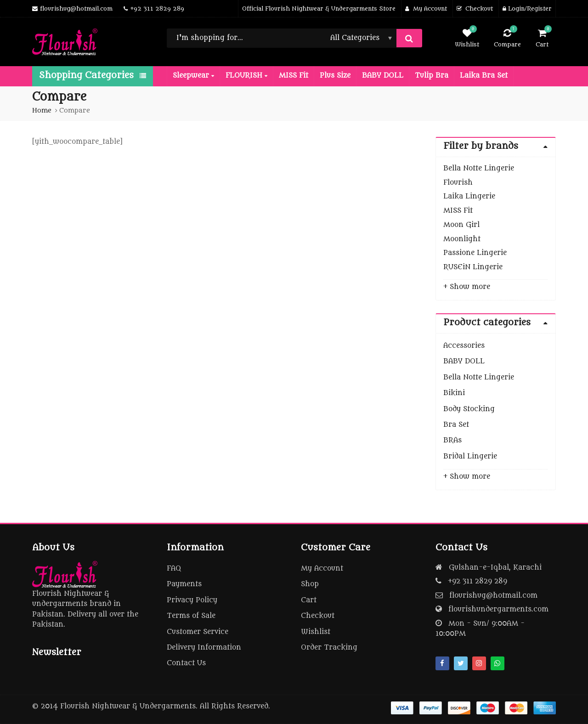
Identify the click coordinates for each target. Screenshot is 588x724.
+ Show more (467, 287)
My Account (322, 568)
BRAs (452, 440)
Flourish (458, 183)
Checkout (318, 616)
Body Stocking (469, 409)
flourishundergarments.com (498, 609)
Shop (310, 584)
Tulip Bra (432, 76)
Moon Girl (461, 225)
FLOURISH (246, 76)
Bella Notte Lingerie (479, 168)
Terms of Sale (191, 616)
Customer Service (198, 632)
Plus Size (335, 76)
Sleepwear (193, 76)
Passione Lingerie (475, 253)
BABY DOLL (383, 76)
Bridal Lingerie (470, 456)
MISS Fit (294, 76)
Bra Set (456, 425)
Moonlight (462, 239)
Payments (184, 584)
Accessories (464, 346)
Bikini (454, 393)
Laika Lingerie (469, 196)
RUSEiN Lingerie (473, 267)
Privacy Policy (192, 600)
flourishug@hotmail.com (493, 596)
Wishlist (316, 632)
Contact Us (186, 663)
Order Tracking (329, 648)
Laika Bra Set (484, 76)
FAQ (174, 568)
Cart (309, 600)
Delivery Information (204, 648)
